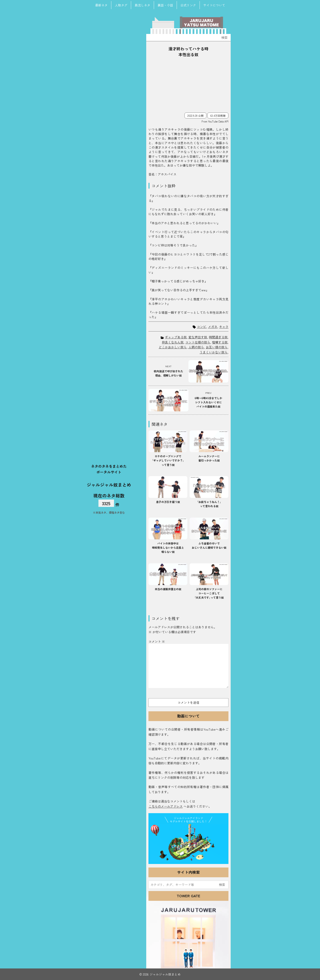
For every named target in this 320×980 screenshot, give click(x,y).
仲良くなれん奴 (173, 342)
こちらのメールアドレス (166, 806)
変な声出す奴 (198, 337)
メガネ (213, 327)
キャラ (224, 327)
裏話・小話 (165, 5)
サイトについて (214, 5)
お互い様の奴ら (217, 347)
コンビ (202, 327)
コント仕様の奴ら (198, 342)
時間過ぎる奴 (218, 337)
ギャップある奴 (176, 337)
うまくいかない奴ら (214, 352)
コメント (157, 641)
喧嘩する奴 (220, 342)
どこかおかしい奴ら (173, 347)
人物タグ (121, 5)
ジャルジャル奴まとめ (109, 485)
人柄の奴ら (196, 347)
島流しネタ (142, 5)
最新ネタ (101, 5)
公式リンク (188, 5)
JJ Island (188, 843)
